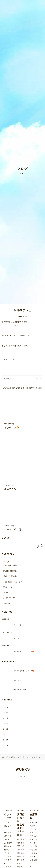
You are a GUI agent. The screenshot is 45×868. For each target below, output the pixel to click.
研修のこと (8, 587)
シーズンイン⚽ (13, 529)
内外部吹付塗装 (10, 571)
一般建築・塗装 (10, 565)
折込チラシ (10, 489)
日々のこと (8, 593)
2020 (6, 740)
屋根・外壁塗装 (10, 576)
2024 (6, 718)
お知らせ (7, 603)
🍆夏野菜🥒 (8, 379)
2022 (6, 729)
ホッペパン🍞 (12, 428)
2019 (6, 745)
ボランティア (9, 598)
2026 (6, 707)
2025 (6, 713)
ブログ (6, 562)
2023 (6, 723)
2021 (6, 734)
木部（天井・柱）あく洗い (15, 582)
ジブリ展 (38, 379)
